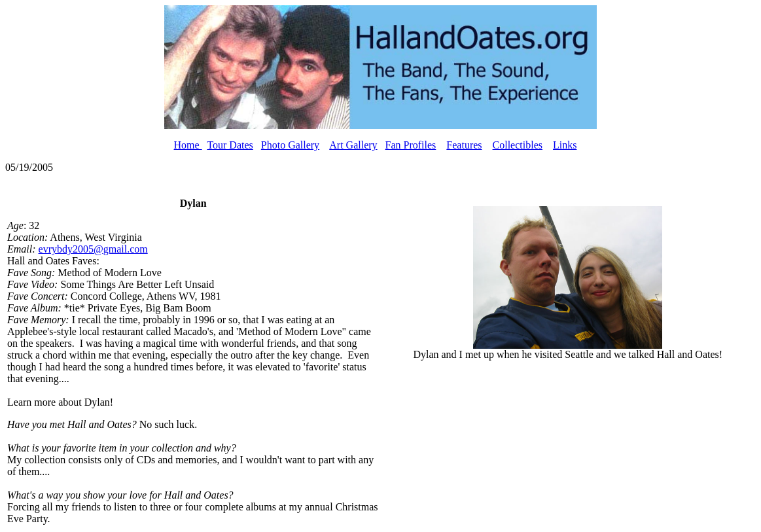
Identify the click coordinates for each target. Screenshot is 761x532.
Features (464, 145)
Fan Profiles (411, 145)
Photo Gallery (290, 145)
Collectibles (518, 145)
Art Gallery (353, 145)
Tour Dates (230, 145)
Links (565, 145)
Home (188, 145)
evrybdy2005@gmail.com (93, 249)
